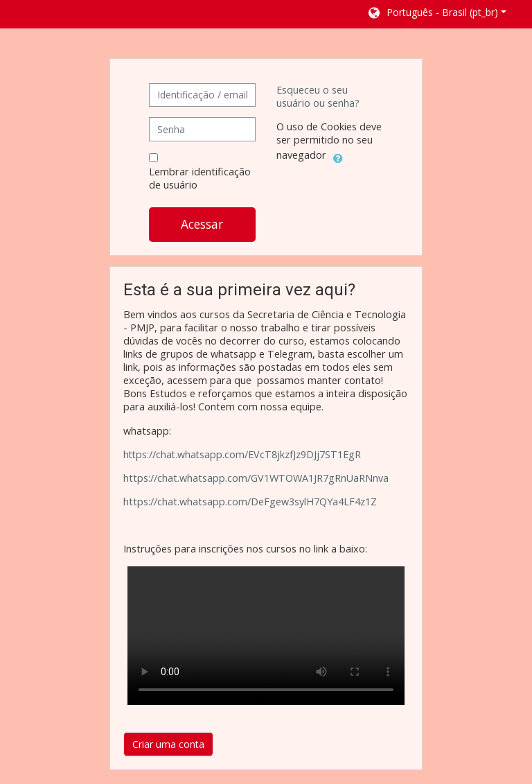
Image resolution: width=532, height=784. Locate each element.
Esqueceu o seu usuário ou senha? (318, 96)
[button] (436, 14)
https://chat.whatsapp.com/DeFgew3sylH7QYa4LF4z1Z (250, 502)
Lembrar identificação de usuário (200, 178)
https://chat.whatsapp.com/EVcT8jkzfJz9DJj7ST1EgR (242, 454)
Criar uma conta (168, 744)
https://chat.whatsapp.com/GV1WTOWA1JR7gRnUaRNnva (256, 478)
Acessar (202, 224)
